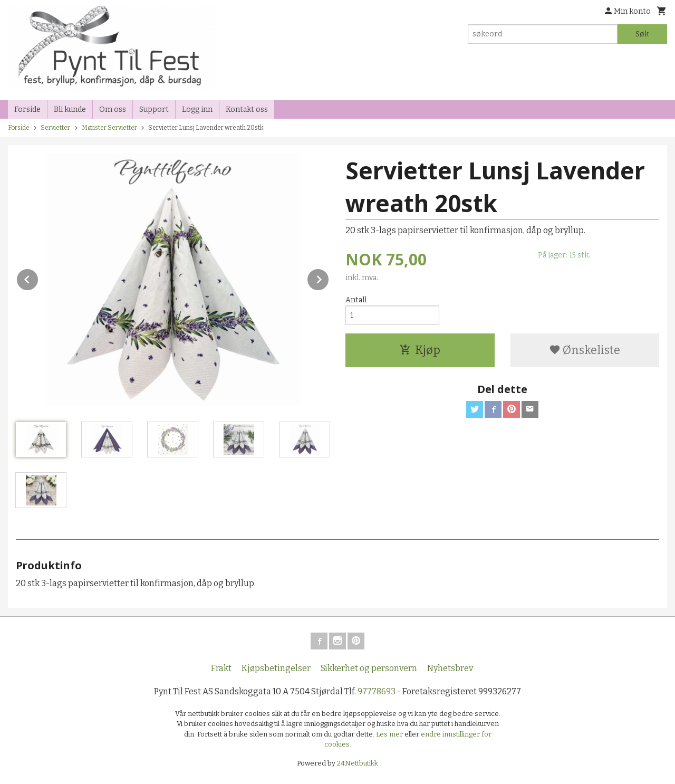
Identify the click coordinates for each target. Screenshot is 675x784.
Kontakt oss (247, 109)
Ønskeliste (585, 350)
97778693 (377, 691)
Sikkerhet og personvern (369, 668)
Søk (642, 34)
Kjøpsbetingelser (276, 668)
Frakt (221, 668)
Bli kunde (70, 109)
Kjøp (420, 350)
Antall (356, 300)
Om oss (113, 109)
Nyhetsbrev (450, 668)
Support (154, 109)
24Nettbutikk (358, 763)
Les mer (390, 734)
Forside (27, 109)
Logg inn (197, 109)
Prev (38, 278)
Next (329, 278)
